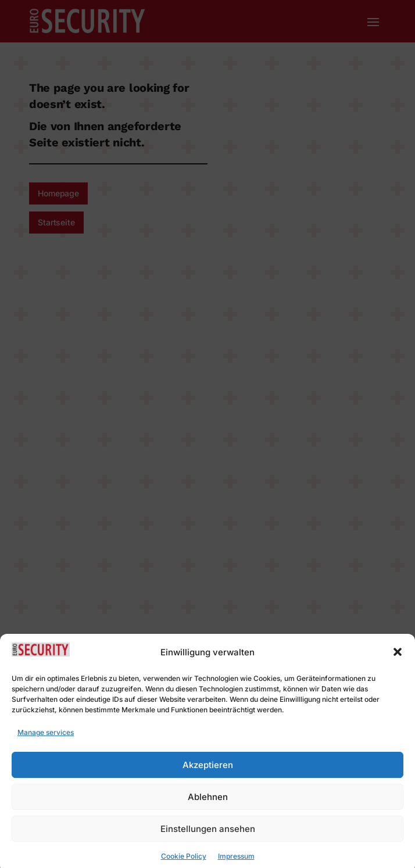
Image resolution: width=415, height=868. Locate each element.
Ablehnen (208, 804)
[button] (398, 660)
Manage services (46, 740)
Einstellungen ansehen (208, 836)
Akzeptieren (208, 772)
